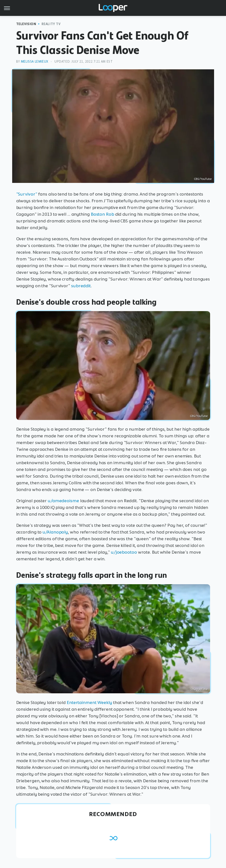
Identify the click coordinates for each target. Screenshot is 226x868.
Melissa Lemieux (35, 62)
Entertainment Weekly (89, 703)
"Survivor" (27, 194)
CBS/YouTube (203, 179)
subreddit (81, 286)
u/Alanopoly (55, 532)
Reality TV (51, 24)
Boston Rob (102, 214)
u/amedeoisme (63, 501)
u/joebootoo (124, 552)
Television (26, 24)
